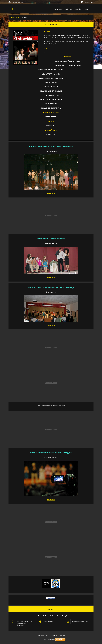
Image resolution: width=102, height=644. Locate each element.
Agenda (78, 10)
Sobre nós (69, 9)
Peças (86, 10)
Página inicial (58, 9)
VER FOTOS (51, 194)
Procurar (10, 2)
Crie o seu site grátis (50, 639)
